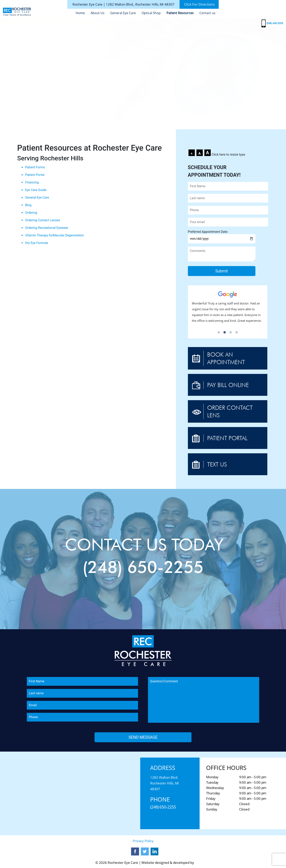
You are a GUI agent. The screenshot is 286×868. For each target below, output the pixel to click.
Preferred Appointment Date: (222, 235)
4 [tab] (237, 333)
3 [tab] (231, 333)
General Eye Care (123, 13)
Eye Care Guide (36, 190)
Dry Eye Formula (36, 243)
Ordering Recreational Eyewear (47, 228)
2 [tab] (225, 333)
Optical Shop (151, 13)
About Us (98, 13)
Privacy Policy (143, 841)
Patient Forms (35, 167)
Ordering (31, 213)
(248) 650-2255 (275, 23)
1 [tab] (219, 333)
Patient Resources (180, 13)
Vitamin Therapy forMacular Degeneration (54, 235)
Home (80, 13)
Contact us (207, 13)
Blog (28, 205)
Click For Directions (199, 4)
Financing (32, 182)
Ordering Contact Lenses (43, 220)
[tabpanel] (228, 309)
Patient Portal (35, 175)
